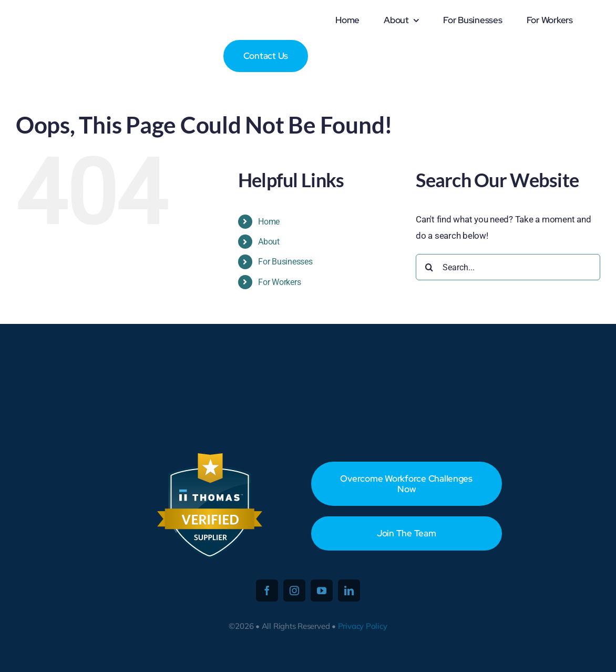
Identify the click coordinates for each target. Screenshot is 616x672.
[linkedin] (349, 590)
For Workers (279, 282)
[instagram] (294, 590)
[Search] (429, 267)
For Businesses (285, 262)
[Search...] (508, 267)
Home (269, 222)
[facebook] (267, 590)
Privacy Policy (363, 626)
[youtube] (322, 590)
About (269, 242)
